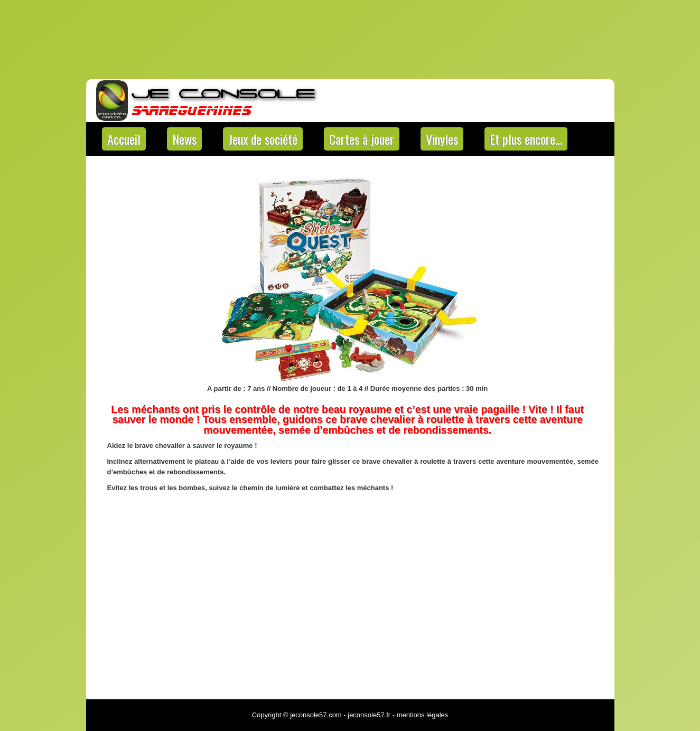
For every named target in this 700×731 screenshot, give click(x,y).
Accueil (124, 139)
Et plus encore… (526, 139)
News (184, 139)
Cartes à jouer (362, 139)
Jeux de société (263, 139)
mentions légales (423, 715)
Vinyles (442, 139)
